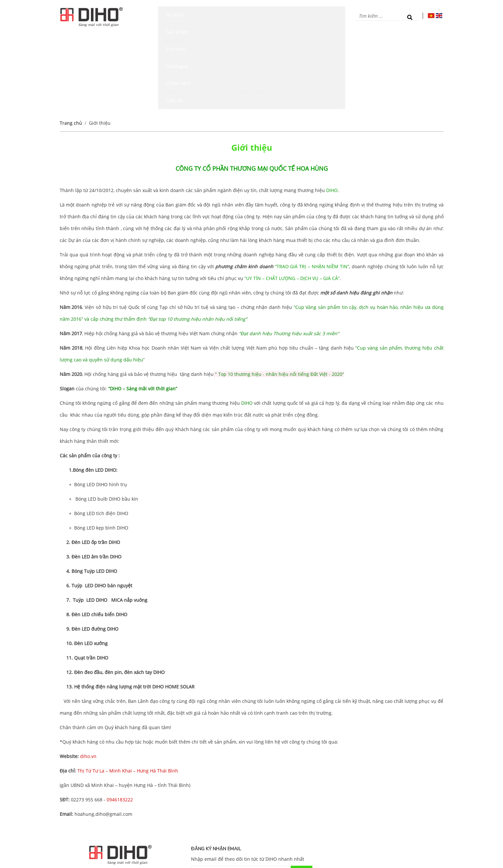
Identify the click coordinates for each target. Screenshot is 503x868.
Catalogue (264, 17)
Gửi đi (301, 790)
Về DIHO (176, 17)
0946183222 (120, 718)
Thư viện (233, 17)
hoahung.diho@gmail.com (103, 732)
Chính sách (299, 17)
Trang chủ (71, 41)
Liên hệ (328, 17)
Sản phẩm (204, 17)
